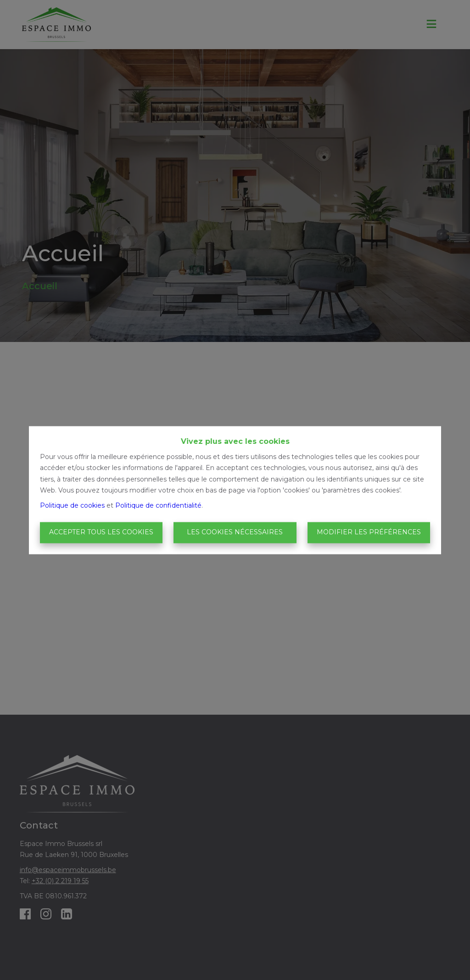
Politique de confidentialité (158, 505)
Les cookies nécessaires (235, 532)
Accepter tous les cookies (101, 532)
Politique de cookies (72, 505)
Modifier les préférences (369, 532)
